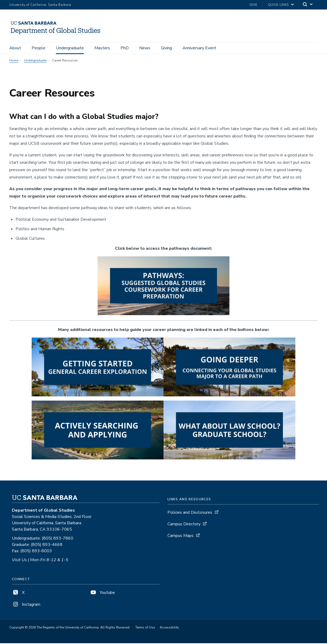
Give (253, 5)
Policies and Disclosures (190, 513)
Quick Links (278, 5)
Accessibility (169, 628)
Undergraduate (70, 48)
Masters (102, 48)
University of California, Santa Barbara (40, 5)
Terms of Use (145, 628)
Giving (166, 48)
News (145, 48)
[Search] (308, 5)
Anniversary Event (199, 48)
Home (14, 61)
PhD (125, 48)
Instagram (26, 605)
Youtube (102, 593)
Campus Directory (184, 525)
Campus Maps (181, 536)
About (15, 48)
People (39, 48)
